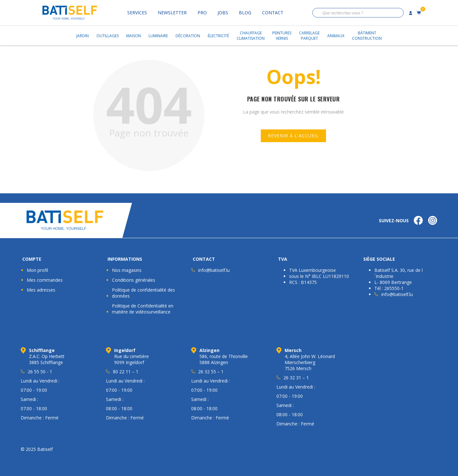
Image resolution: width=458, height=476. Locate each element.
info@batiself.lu (214, 270)
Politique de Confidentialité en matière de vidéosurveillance (143, 309)
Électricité (218, 36)
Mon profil (37, 270)
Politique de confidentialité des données (143, 293)
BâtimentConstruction (367, 36)
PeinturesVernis (282, 36)
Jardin (83, 36)
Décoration (188, 36)
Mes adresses (41, 290)
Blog (245, 13)
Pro (202, 13)
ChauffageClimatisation (251, 36)
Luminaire (158, 36)
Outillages (108, 36)
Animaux (336, 36)
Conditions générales (134, 280)
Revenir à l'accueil (293, 136)
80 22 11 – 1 (126, 372)
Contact (273, 13)
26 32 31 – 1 (296, 378)
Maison (134, 36)
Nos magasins (127, 270)
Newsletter (172, 13)
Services (137, 13)
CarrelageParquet (309, 36)
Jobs (223, 13)
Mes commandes (45, 280)
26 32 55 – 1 (211, 372)
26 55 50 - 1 (40, 372)
